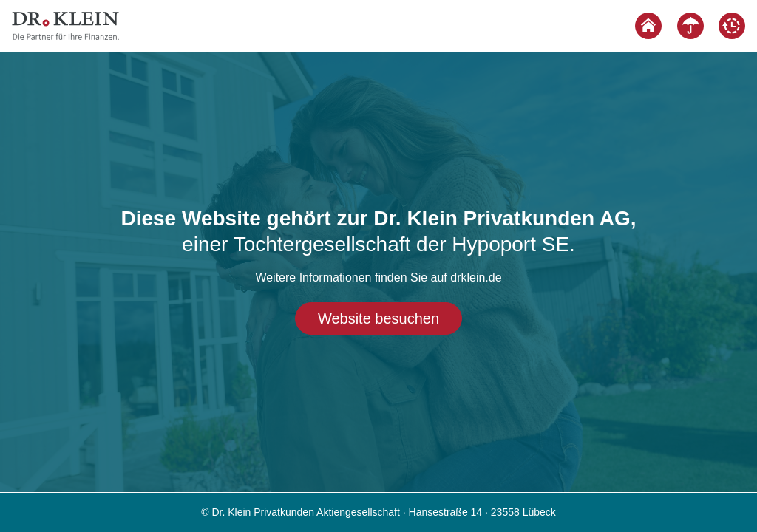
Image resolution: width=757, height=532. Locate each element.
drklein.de (476, 277)
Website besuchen (378, 318)
